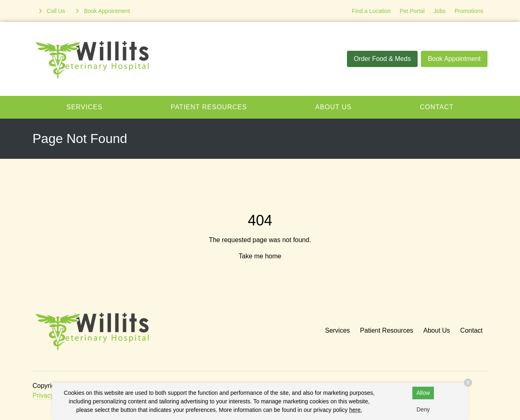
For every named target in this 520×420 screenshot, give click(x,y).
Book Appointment (454, 59)
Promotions (469, 11)
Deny (423, 409)
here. (355, 410)
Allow (423, 393)
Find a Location (371, 11)
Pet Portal (412, 11)
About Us (334, 107)
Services (85, 107)
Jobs (440, 11)
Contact (437, 107)
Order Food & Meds (382, 59)
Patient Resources (209, 107)
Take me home (260, 256)
